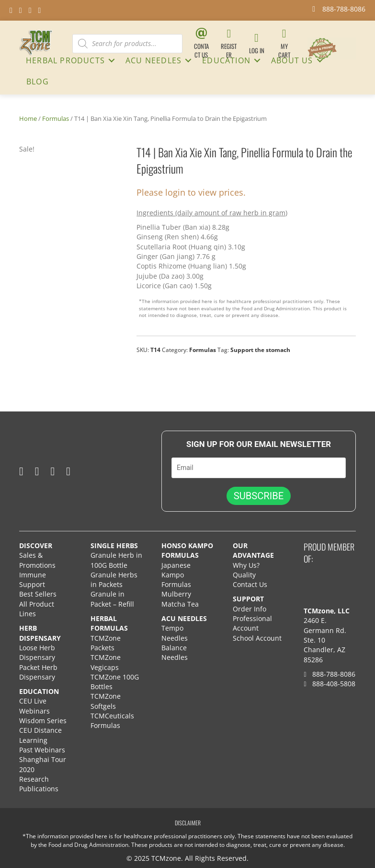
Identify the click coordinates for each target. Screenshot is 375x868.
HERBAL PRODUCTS (65, 60)
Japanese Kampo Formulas (176, 575)
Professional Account (252, 623)
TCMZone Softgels (106, 701)
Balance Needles (175, 652)
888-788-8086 (329, 674)
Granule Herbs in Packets (114, 580)
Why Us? (246, 565)
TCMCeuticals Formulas (112, 721)
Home (28, 118)
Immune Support (33, 580)
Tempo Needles (176, 633)
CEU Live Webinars (34, 706)
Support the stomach (260, 350)
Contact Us (250, 584)
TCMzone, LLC (327, 611)
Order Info (250, 609)
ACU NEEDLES (153, 60)
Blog (38, 82)
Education (226, 60)
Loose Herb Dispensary (37, 652)
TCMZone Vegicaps (106, 662)
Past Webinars (42, 750)
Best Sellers (38, 594)
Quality (244, 575)
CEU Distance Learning (40, 735)
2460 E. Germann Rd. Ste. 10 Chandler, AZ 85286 (325, 640)
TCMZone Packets (106, 643)
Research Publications (39, 784)
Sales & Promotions (37, 560)
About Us (292, 60)
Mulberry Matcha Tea (180, 599)
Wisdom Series (43, 721)
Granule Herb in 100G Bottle (116, 560)
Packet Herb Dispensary (38, 672)
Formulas (56, 118)
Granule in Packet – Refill (112, 599)
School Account (257, 638)
